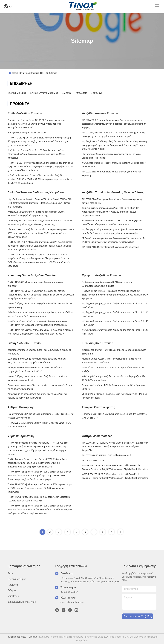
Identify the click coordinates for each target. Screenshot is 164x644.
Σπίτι (14, 73)
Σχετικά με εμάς (17, 93)
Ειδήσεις (67, 93)
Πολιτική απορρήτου (16, 637)
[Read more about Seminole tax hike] (112, 532)
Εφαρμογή (97, 93)
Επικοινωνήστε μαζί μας (44, 93)
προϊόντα (13, 585)
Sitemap (33, 637)
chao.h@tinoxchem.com (72, 602)
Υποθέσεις (81, 93)
